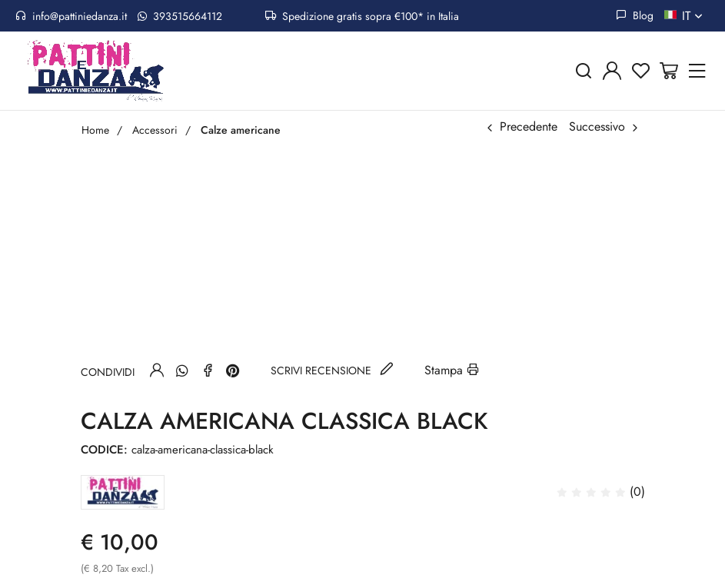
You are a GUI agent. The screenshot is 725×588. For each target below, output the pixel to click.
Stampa (452, 370)
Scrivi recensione (332, 370)
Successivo (597, 126)
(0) (601, 492)
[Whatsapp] (182, 370)
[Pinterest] (233, 370)
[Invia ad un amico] (157, 370)
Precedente (529, 126)
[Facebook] (208, 370)
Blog (635, 15)
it (694, 16)
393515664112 (180, 16)
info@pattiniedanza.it (71, 16)
